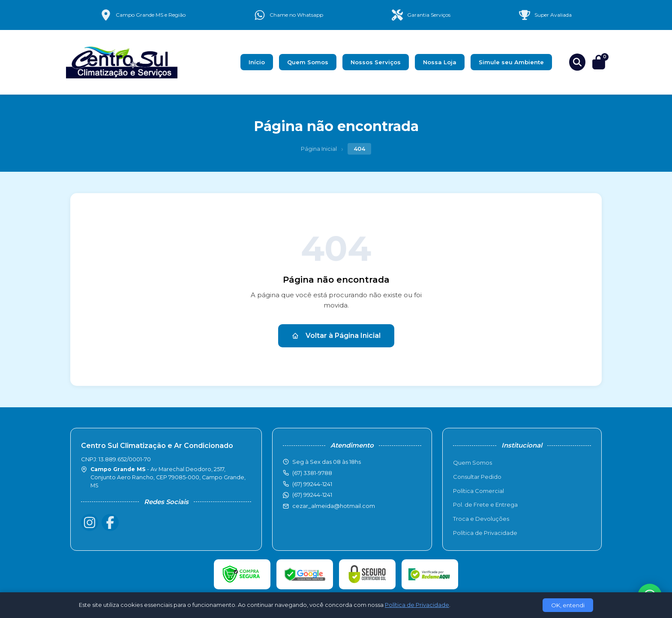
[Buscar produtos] (577, 62)
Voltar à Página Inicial (336, 336)
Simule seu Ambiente (511, 62)
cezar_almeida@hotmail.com (334, 506)
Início (257, 62)
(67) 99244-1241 (312, 495)
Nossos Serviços (376, 62)
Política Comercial (478, 491)
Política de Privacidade (485, 533)
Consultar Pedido (477, 477)
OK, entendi (568, 605)
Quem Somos (308, 62)
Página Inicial (319, 149)
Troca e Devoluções (481, 519)
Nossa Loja (440, 62)
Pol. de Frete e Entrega (485, 505)
